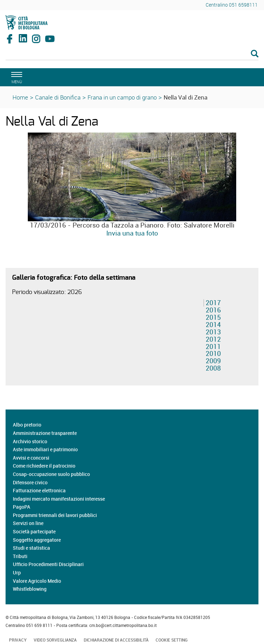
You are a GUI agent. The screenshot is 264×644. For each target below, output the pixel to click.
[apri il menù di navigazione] (16, 77)
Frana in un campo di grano (122, 97)
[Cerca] (132, 54)
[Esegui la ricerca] (255, 54)
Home (20, 97)
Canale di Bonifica (58, 97)
